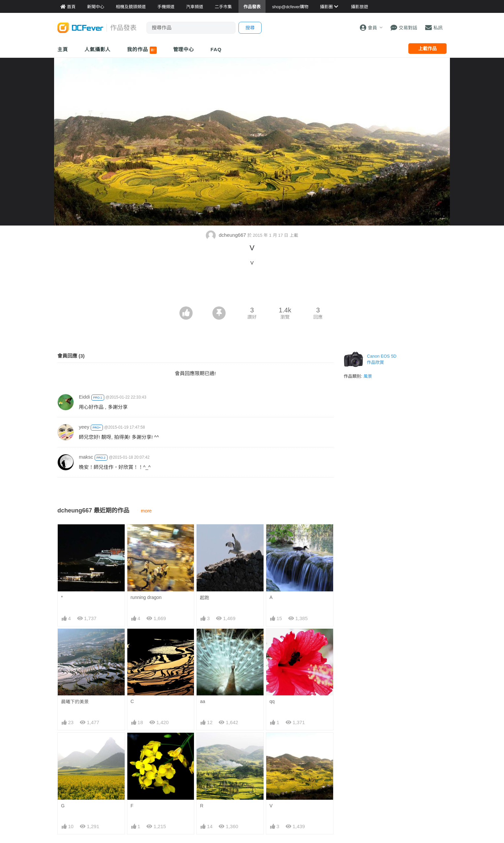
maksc (86, 457)
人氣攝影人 (98, 49)
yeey (84, 427)
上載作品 (427, 49)
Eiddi (84, 397)
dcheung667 (227, 235)
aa (203, 701)
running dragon (146, 597)
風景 (368, 376)
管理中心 (184, 49)
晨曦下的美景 (75, 702)
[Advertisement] (252, 288)
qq (272, 701)
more (146, 511)
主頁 (63, 49)
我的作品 (142, 50)
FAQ (216, 49)
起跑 (205, 598)
